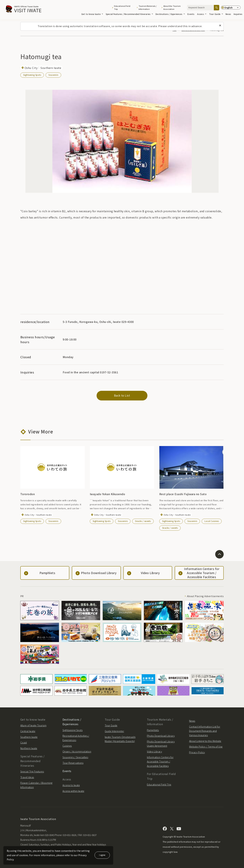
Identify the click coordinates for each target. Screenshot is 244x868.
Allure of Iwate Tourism (33, 725)
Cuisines (67, 746)
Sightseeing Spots (32, 75)
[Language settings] (231, 8)
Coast (24, 742)
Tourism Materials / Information (148, 7)
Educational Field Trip (122, 7)
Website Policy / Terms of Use (206, 747)
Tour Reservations (73, 763)
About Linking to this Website (205, 741)
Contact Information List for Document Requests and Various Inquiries (205, 731)
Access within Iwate (73, 791)
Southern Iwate (29, 737)
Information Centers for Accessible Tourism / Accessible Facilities (160, 762)
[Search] (217, 8)
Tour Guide (216, 14)
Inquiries (238, 14)
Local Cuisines (212, 521)
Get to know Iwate (92, 14)
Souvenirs (53, 75)
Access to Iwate (71, 785)
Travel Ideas (27, 777)
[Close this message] (220, 26)
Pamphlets (153, 730)
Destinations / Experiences (170, 14)
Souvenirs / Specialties (75, 757)
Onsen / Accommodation (77, 751)
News (228, 14)
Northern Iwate (29, 748)
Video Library (154, 751)
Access (202, 14)
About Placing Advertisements (205, 596)
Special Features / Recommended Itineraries (129, 14)
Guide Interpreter (114, 731)
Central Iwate (28, 731)
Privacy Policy (197, 752)
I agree (102, 855)
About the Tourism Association (172, 7)
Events (191, 14)
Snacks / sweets (143, 521)
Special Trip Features (32, 771)
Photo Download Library (161, 736)
